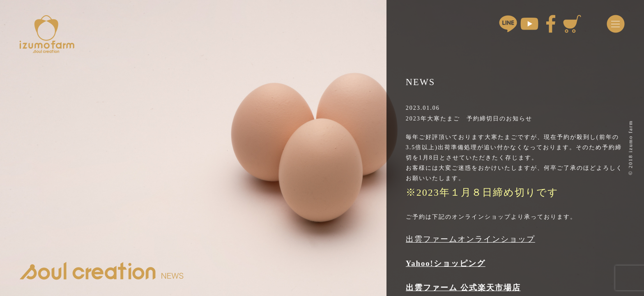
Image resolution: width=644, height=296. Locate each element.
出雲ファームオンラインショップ (470, 239)
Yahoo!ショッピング (446, 263)
